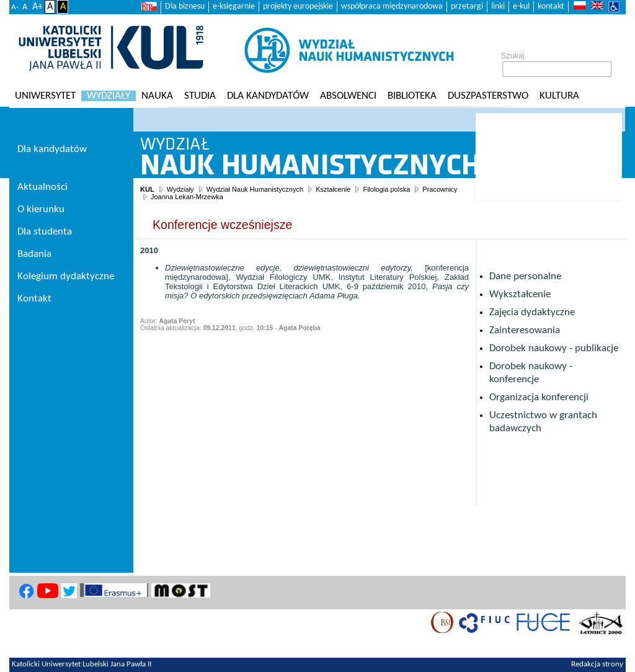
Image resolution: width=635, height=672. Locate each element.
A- (15, 7)
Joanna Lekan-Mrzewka (187, 197)
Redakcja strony (597, 665)
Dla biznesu (185, 7)
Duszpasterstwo (488, 96)
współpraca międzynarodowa (392, 7)
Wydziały (109, 96)
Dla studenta (45, 232)
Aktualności (42, 187)
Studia (200, 96)
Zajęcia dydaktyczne (532, 312)
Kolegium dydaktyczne (66, 276)
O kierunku (41, 209)
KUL (147, 189)
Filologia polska (386, 189)
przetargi (467, 7)
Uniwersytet (45, 96)
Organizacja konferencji (539, 397)
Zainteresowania (525, 330)
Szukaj (513, 56)
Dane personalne (525, 276)
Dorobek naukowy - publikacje (554, 348)
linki (498, 7)
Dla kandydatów (268, 96)
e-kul (521, 7)
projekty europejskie (298, 7)
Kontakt (34, 299)
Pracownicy (440, 189)
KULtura (559, 96)
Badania (34, 254)
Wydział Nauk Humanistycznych (255, 189)
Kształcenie (333, 189)
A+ (38, 7)
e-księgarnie (234, 7)
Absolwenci (348, 96)
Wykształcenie (520, 294)
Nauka (157, 96)
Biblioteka (412, 96)
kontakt (551, 7)
